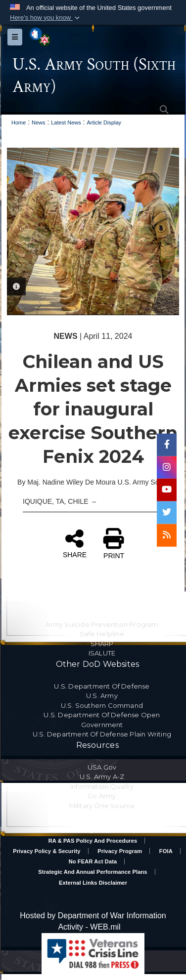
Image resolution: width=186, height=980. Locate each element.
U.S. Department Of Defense (102, 686)
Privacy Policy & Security (46, 851)
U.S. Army (102, 695)
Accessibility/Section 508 (93, 830)
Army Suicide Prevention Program (102, 624)
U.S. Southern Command (102, 705)
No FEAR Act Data (93, 861)
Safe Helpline (102, 634)
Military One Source (102, 805)
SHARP (102, 643)
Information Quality (102, 786)
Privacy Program (120, 851)
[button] (46, 18)
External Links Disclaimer (93, 882)
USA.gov (102, 767)
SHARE (75, 543)
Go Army (102, 796)
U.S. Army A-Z (102, 776)
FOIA (166, 851)
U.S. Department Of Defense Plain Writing (102, 734)
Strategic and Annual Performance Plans (93, 872)
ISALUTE (102, 653)
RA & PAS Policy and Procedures (93, 841)
